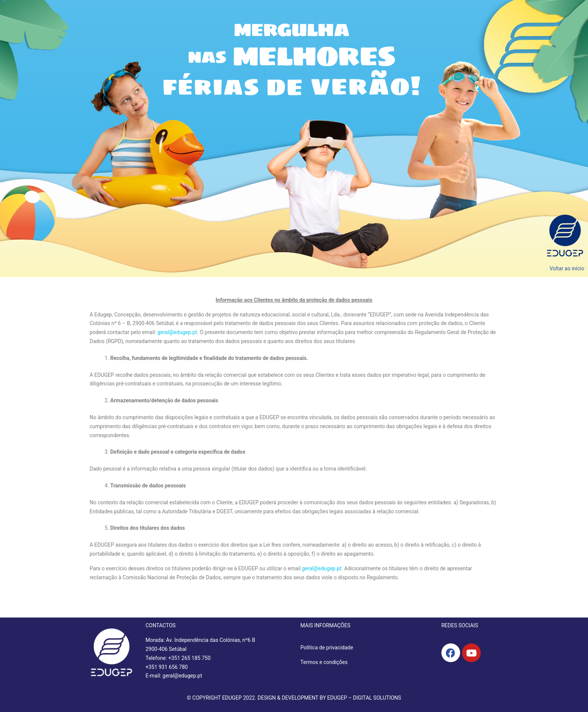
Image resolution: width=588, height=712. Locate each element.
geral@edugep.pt (177, 332)
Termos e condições (324, 662)
